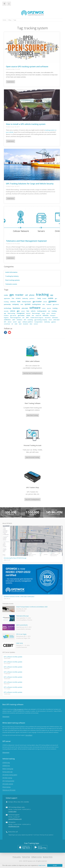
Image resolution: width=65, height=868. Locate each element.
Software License (36, 857)
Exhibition (20, 320)
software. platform (28, 322)
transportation (39, 322)
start (20, 324)
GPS (25, 320)
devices (28, 313)
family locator (27, 302)
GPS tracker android (8, 784)
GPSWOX (18, 298)
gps (12, 295)
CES (23, 318)
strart (50, 320)
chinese (53, 313)
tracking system (42, 311)
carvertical (7, 324)
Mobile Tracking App (8, 769)
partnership (7, 304)
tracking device (36, 304)
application (7, 298)
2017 (27, 318)
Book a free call (13, 832)
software (35, 308)
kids (19, 301)
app (52, 295)
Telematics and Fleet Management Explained (26, 241)
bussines (26, 324)
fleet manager (36, 313)
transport (53, 315)
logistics (6, 318)
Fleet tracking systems (12, 280)
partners (32, 298)
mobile (6, 295)
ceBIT (14, 320)
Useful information (11, 272)
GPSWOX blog (6, 762)
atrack (45, 302)
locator (44, 298)
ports (48, 313)
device (10, 322)
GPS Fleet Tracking (7, 778)
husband (49, 304)
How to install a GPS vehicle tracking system (26, 124)
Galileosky (25, 298)
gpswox (53, 301)
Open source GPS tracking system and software (27, 67)
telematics (55, 318)
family (39, 298)
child (22, 304)
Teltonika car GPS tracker (9, 790)
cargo (43, 313)
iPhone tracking (6, 787)
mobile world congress (37, 318)
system (28, 304)
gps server (56, 304)
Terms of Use (26, 857)
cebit (16, 324)
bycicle (49, 308)
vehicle (13, 311)
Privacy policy (17, 857)
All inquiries (19, 824)
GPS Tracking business (8, 781)
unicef (15, 322)
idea (31, 324)
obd (49, 311)
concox (36, 324)
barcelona (48, 318)
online (44, 308)
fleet (28, 311)
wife (44, 304)
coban (28, 315)
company (16, 304)
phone (32, 295)
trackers (6, 315)
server (23, 311)
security (6, 311)
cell (26, 295)
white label (25, 308)
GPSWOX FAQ (6, 766)
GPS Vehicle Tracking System (10, 775)
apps (19, 322)
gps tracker (37, 301)
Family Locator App (7, 772)
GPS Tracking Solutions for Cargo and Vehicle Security (30, 184)
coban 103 (38, 315)
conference (7, 320)
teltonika (46, 315)
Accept (55, 865)
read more (11, 82)
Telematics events (11, 284)
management (21, 313)
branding (30, 320)
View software (29, 735)
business (16, 308)
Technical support (15, 817)
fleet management (15, 318)
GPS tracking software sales (19, 809)
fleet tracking (11, 313)
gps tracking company (41, 320)
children (13, 302)
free (13, 298)
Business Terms (48, 857)
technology (8, 308)
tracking (42, 294)
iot (12, 324)
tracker (19, 295)
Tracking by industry (12, 276)
